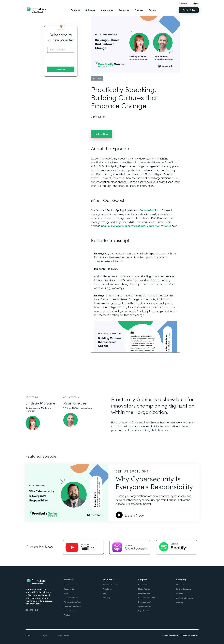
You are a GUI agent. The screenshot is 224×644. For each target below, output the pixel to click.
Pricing (152, 10)
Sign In (196, 3)
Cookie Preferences (184, 598)
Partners (139, 10)
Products (75, 10)
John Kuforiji (148, 210)
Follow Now (101, 134)
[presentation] (69, 60)
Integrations (107, 10)
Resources (124, 10)
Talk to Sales (189, 10)
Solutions (90, 10)
